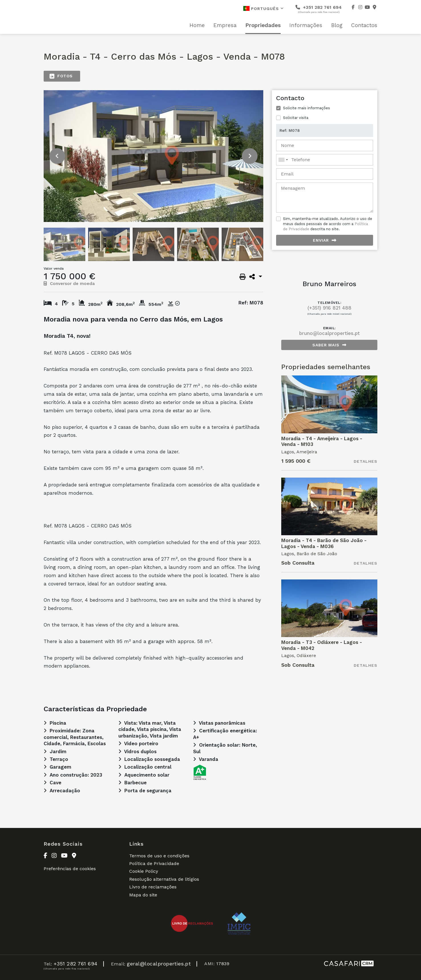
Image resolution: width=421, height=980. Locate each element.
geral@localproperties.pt (159, 964)
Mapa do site (143, 895)
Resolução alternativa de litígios (164, 879)
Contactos (364, 25)
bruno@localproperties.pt (329, 333)
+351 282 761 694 (319, 9)
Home (197, 25)
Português (264, 8)
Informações (306, 25)
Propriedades (263, 25)
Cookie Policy (144, 871)
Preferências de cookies (70, 869)
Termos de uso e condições (159, 856)
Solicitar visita (296, 118)
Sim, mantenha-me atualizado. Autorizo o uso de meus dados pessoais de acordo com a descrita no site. (328, 224)
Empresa (225, 25)
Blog (337, 25)
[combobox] (325, 160)
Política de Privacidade (154, 863)
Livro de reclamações (153, 887)
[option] (153, 156)
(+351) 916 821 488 (329, 308)
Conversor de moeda (69, 284)
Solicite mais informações (306, 108)
